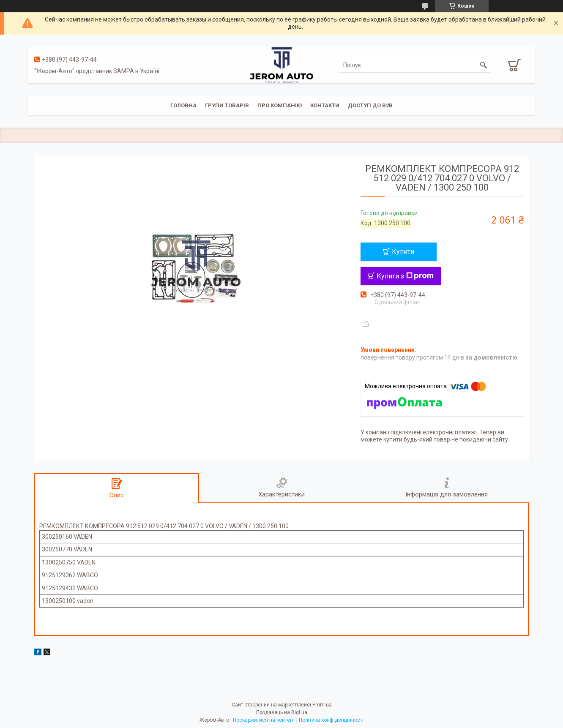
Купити (403, 252)
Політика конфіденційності (331, 720)
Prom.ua (322, 705)
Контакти (325, 105)
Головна (183, 105)
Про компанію (280, 105)
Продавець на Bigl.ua (282, 712)
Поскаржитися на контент (264, 720)
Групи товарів (227, 105)
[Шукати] (484, 65)
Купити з (405, 276)
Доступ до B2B (370, 105)
